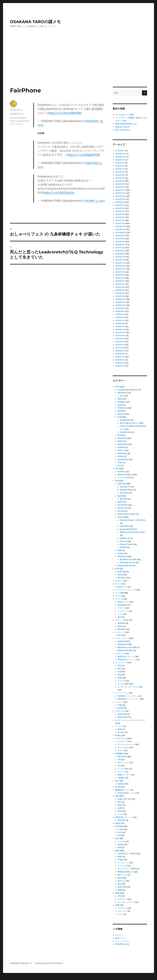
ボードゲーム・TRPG (127, 869)
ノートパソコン (122, 693)
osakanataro (16, 110)
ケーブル (121, 841)
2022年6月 (120, 175)
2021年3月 (120, 217)
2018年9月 (120, 308)
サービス (119, 599)
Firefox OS (122, 508)
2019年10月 (120, 269)
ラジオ (120, 814)
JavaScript (122, 714)
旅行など (121, 881)
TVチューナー (123, 763)
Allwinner (122, 393)
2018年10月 (120, 305)
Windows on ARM (128, 560)
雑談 (117, 851)
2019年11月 (120, 266)
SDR (119, 808)
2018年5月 (120, 320)
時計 (117, 781)
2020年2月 (120, 257)
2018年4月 (120, 323)
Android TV (125, 487)
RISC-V (121, 450)
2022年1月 (120, 187)
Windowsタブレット (127, 660)
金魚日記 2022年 (122, 127)
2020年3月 (120, 254)
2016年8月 (120, 354)
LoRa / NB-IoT (124, 799)
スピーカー (122, 911)
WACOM (121, 820)
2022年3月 (120, 181)
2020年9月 (120, 236)
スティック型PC (122, 620)
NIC (119, 669)
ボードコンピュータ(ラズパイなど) (130, 720)
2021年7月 (120, 205)
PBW (120, 857)
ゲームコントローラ (126, 744)
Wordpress (123, 605)
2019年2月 (120, 293)
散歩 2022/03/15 (123, 130)
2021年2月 (120, 220)
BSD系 (120, 502)
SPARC (121, 456)
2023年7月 (120, 169)
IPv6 (120, 666)
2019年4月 (120, 287)
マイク (120, 914)
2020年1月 (120, 260)
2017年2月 (120, 348)
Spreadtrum (123, 459)
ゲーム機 (119, 593)
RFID (120, 805)
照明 (119, 848)
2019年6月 (120, 281)
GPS (119, 760)
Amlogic (121, 402)
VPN (119, 675)
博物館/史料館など (125, 872)
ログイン (119, 935)
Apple (120, 405)
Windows (122, 556)
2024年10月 (120, 157)
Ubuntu (123, 541)
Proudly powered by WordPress (49, 963)
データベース (123, 611)
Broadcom (122, 408)
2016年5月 (120, 363)
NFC (119, 802)
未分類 (118, 787)
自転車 (118, 823)
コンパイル (122, 866)
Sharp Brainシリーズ (127, 793)
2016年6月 (120, 360)
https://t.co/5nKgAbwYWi (84, 155)
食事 (119, 890)
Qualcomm (24, 121)
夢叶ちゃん (122, 875)
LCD (119, 832)
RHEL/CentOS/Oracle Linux (132, 532)
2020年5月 (120, 248)
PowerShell (123, 717)
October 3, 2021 (95, 201)
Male (120, 729)
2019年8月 (120, 275)
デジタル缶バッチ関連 (125, 115)
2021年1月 (120, 223)
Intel (120, 417)
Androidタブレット (126, 657)
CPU (12, 121)
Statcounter (7, 978)
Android (14, 118)
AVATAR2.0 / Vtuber (127, 854)
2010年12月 (120, 366)
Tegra (120, 462)
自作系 (120, 708)
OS (16, 121)
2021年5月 (120, 211)
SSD (119, 635)
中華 (119, 705)
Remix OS (124, 493)
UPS (119, 766)
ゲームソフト (123, 863)
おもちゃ (119, 581)
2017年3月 (120, 345)
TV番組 (121, 860)
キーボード (122, 741)
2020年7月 (120, 242)
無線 (117, 796)
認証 (119, 617)
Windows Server (127, 563)
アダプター (122, 899)
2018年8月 (120, 311)
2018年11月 (120, 302)
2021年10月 (120, 196)
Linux (120, 517)
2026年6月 (120, 151)
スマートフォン (17, 124)
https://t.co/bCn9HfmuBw (65, 113)
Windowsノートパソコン (128, 699)
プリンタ (121, 772)
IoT (117, 469)
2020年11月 (120, 229)
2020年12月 (120, 226)
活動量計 (121, 778)
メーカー (119, 726)
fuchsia (121, 511)
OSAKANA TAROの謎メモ (35, 22)
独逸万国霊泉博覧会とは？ (126, 124)
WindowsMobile (125, 566)
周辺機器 (119, 754)
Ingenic (121, 414)
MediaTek (122, 438)
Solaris (121, 553)
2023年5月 (120, 172)
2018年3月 (120, 326)
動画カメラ (122, 587)
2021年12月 (120, 190)
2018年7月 (120, 314)
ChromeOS (122, 505)
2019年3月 (120, 290)
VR (119, 835)
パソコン (119, 702)
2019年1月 (120, 296)
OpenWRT (124, 526)
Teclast (121, 732)
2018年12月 (120, 299)
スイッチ (121, 681)
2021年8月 (120, 202)
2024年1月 (120, 166)
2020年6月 (120, 245)
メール (120, 614)
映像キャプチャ (124, 775)
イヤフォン (122, 908)
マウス (120, 751)
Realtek (121, 447)
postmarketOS (126, 529)
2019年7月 (120, 278)
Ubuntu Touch (126, 544)
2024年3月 (120, 163)
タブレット (120, 654)
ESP (119, 411)
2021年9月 (120, 199)
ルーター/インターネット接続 (130, 687)
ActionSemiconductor (128, 390)
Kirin (120, 435)
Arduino (121, 472)
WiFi (120, 678)
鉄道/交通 (122, 887)
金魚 (119, 884)
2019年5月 (120, 284)
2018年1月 (120, 330)
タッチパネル (123, 747)
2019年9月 (120, 272)
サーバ (118, 596)
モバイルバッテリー (126, 902)
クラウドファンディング (125, 590)
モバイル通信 (123, 684)
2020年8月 (120, 239)
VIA (119, 466)
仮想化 (118, 735)
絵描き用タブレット (124, 817)
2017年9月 (120, 339)
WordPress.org (122, 944)
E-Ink (120, 829)
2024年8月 (120, 160)
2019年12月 (120, 263)
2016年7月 (120, 357)
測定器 (120, 845)
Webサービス (123, 602)
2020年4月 (120, 251)
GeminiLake (125, 432)
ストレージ (120, 632)
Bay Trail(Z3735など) (129, 423)
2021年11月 (120, 193)
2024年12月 (120, 154)
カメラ (118, 584)
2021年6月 (120, 208)
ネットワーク (121, 663)
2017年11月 (120, 333)
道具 (117, 838)
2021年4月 (120, 214)
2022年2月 (120, 184)
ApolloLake (125, 420)
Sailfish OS (125, 538)
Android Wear (126, 490)
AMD (120, 399)
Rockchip (122, 453)
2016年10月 (120, 351)
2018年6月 (120, 317)
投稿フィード (121, 938)
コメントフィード (123, 941)
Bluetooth (122, 757)
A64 (122, 396)
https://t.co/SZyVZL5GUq (58, 193)
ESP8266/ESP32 (125, 475)
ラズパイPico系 (124, 478)
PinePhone (122, 644)
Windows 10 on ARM (127, 647)
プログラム (120, 711)
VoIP (120, 672)
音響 (117, 905)
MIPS (120, 441)
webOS (123, 547)
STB (117, 569)
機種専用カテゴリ (123, 790)
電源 (117, 893)
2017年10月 (120, 336)
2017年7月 (120, 342)
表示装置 (119, 826)
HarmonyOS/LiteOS (127, 514)
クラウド (121, 608)
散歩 (119, 878)
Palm (120, 550)
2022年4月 (120, 178)
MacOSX (124, 499)
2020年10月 (120, 233)
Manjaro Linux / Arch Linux (133, 520)
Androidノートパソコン (128, 696)
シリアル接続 (123, 769)
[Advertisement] (79, 65)
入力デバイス (121, 738)
